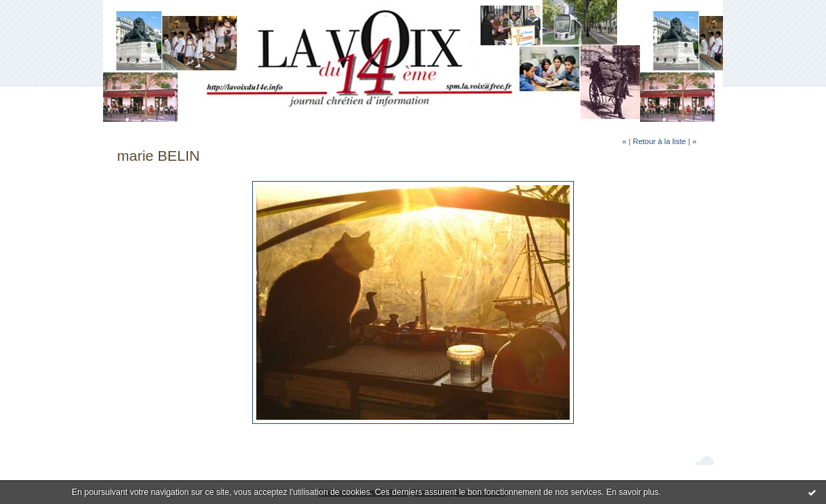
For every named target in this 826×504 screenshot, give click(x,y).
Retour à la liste (659, 141)
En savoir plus (632, 492)
